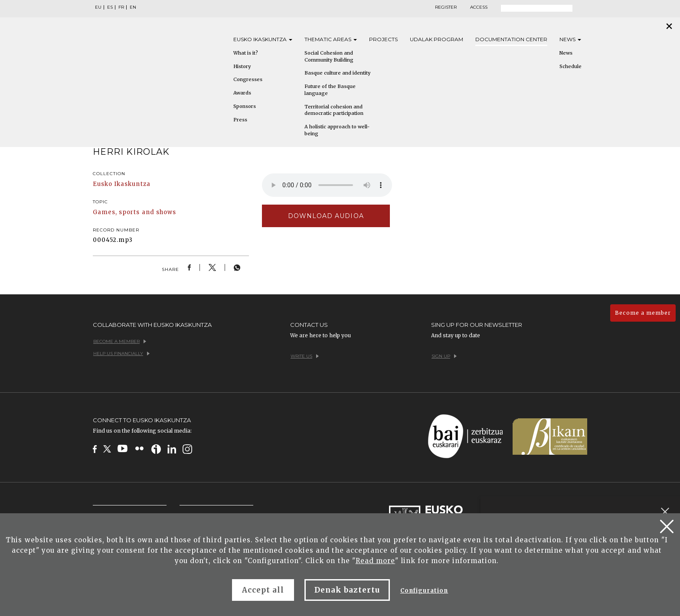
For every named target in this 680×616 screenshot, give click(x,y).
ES (110, 7)
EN (133, 7)
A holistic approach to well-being (337, 130)
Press (240, 120)
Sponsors (245, 106)
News (570, 39)
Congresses (248, 79)
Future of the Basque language (330, 90)
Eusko (263, 39)
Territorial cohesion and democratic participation (334, 110)
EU (98, 7)
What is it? (246, 53)
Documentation (511, 39)
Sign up (444, 356)
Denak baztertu (347, 590)
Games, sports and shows (134, 212)
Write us (305, 356)
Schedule (570, 66)
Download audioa (326, 216)
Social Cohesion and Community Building (329, 56)
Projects (383, 39)
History (242, 66)
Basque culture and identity (337, 73)
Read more (375, 561)
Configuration (424, 591)
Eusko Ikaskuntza (122, 184)
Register (446, 7)
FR (121, 7)
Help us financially (121, 354)
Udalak (436, 39)
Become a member (643, 313)
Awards (242, 93)
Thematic (331, 39)
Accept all (263, 590)
